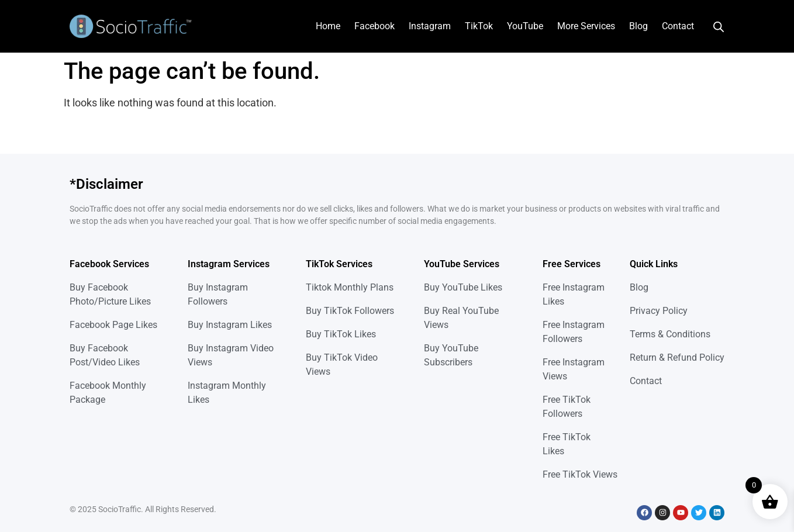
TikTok (479, 26)
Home (328, 26)
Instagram (430, 26)
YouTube (525, 26)
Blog (638, 26)
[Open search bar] (719, 26)
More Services (586, 26)
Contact (678, 26)
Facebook (374, 26)
